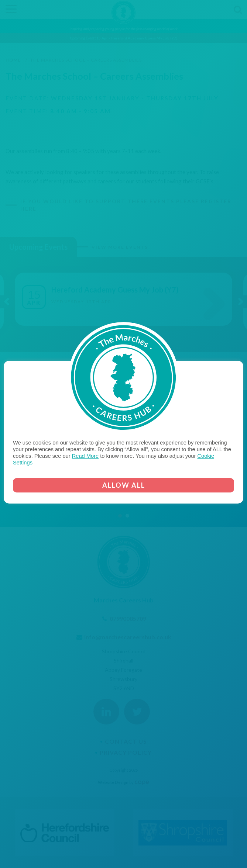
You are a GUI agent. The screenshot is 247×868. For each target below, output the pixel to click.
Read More (85, 456)
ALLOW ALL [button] (124, 485)
